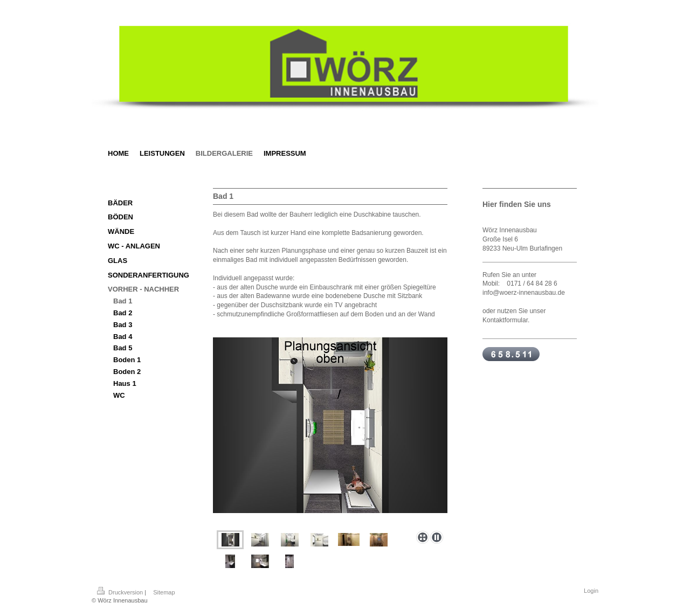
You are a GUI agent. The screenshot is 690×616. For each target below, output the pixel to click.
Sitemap (164, 592)
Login (591, 591)
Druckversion (121, 592)
